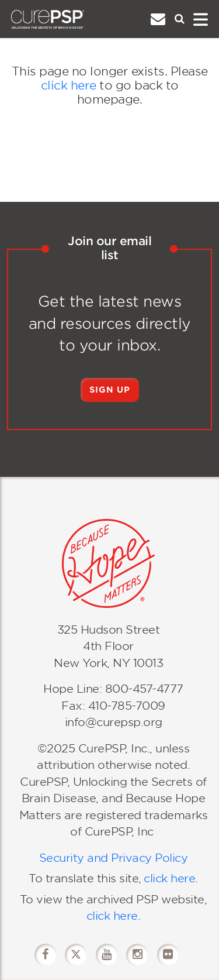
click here (69, 85)
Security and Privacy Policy (114, 858)
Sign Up (110, 390)
